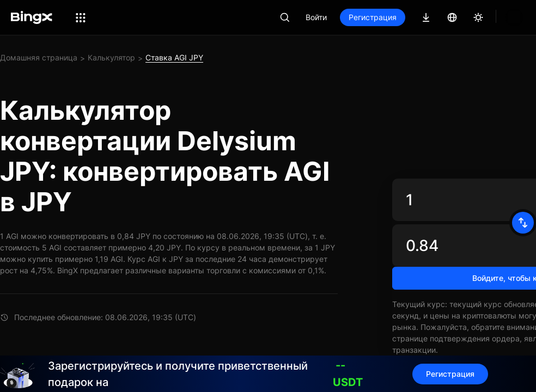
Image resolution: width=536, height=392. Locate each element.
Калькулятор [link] (111, 57)
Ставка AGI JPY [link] (174, 57)
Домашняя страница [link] (39, 57)
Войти (316, 17)
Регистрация (373, 17)
